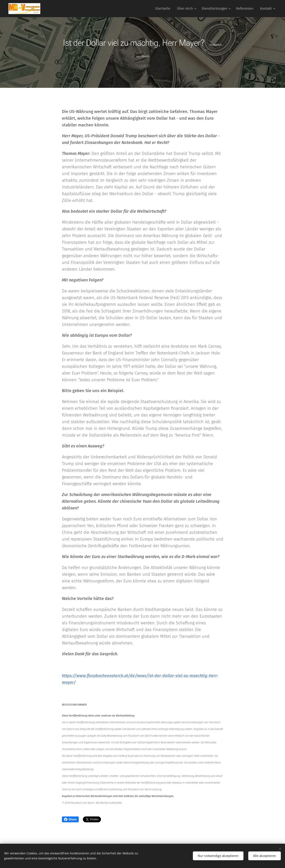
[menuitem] (164, 9)
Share (70, 819)
